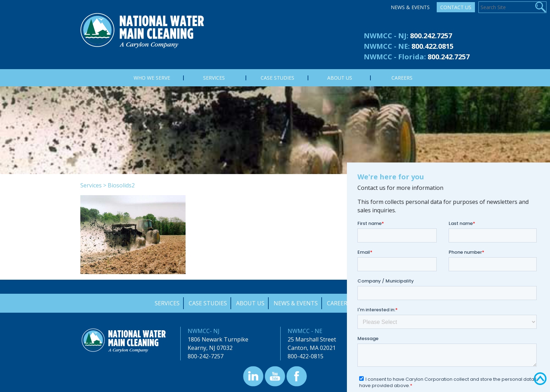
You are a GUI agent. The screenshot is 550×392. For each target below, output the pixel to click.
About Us (250, 303)
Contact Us (456, 7)
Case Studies (208, 303)
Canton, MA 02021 (312, 348)
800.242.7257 (431, 36)
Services (91, 185)
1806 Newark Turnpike (218, 339)
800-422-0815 (306, 356)
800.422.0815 (432, 46)
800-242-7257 (206, 356)
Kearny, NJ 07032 (210, 348)
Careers (339, 303)
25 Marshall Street (312, 339)
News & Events (410, 7)
